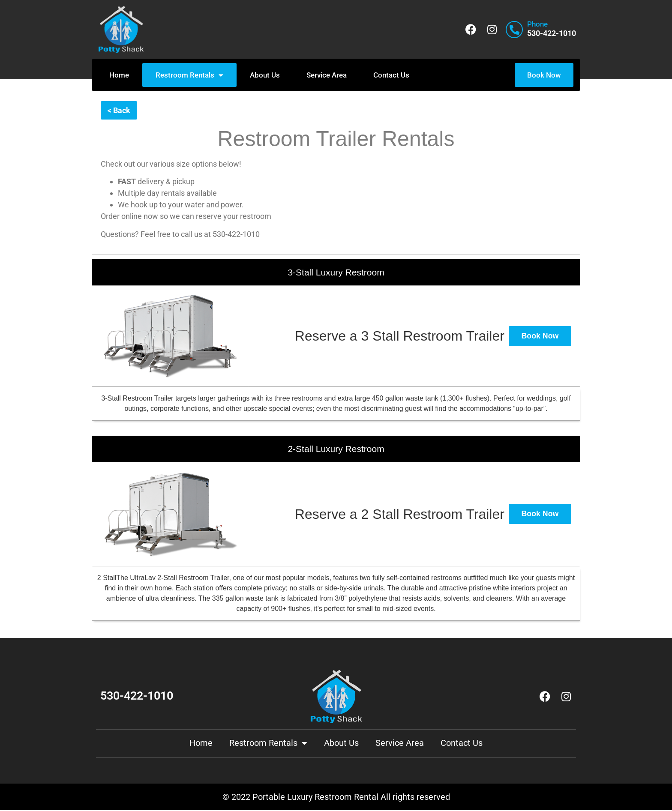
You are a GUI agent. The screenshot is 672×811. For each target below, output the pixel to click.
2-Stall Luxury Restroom (336, 449)
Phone (537, 24)
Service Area (327, 75)
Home (119, 75)
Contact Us (391, 75)
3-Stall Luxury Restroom (336, 273)
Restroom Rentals (189, 75)
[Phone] (514, 30)
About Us (265, 75)
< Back (119, 111)
